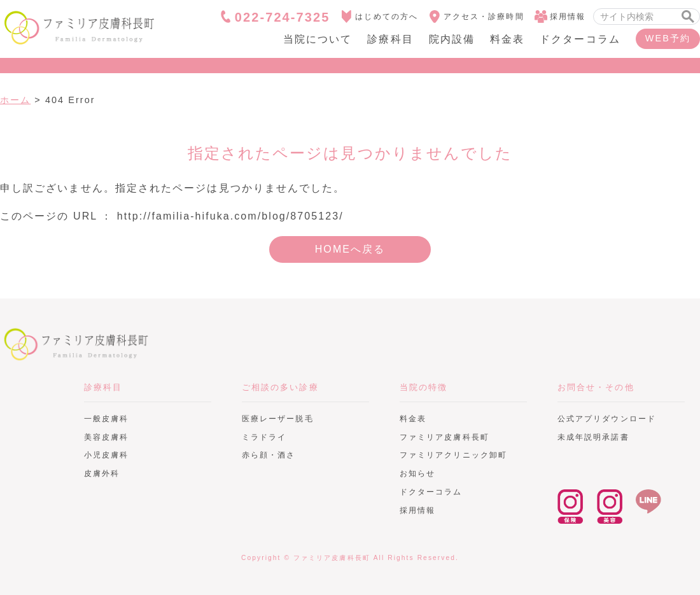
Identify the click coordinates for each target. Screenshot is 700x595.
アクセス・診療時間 (476, 17)
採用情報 (560, 17)
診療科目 (390, 39)
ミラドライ (264, 437)
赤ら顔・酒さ (269, 455)
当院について (318, 39)
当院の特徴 (423, 387)
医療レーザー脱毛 (278, 419)
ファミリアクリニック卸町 (453, 455)
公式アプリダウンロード (607, 419)
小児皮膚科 (106, 455)
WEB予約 (668, 38)
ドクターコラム (580, 39)
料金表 (507, 39)
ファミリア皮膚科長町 (76, 344)
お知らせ (417, 473)
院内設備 (452, 39)
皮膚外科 (102, 473)
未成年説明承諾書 (593, 437)
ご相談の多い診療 (280, 387)
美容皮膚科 (106, 437)
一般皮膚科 (106, 419)
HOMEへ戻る (350, 249)
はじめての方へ (379, 17)
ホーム (15, 100)
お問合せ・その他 (596, 387)
